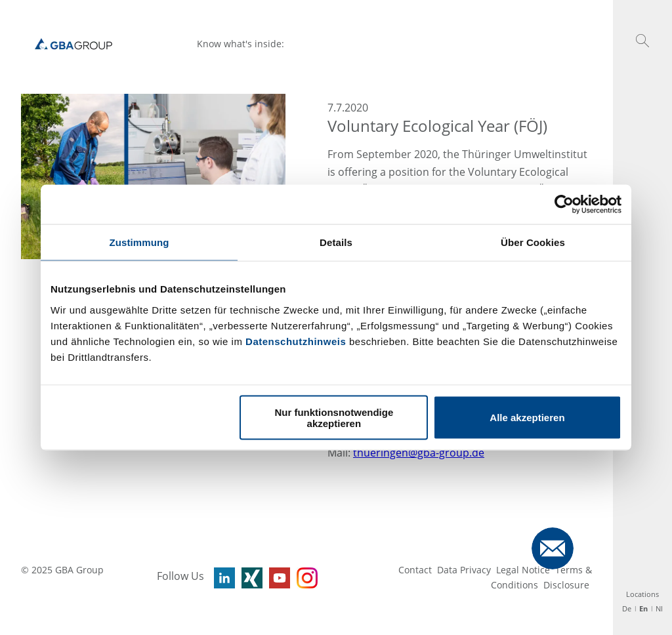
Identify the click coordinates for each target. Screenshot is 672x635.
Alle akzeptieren (527, 418)
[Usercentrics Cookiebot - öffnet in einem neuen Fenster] (564, 205)
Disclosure (566, 585)
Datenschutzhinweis (296, 341)
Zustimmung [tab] (139, 242)
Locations (642, 594)
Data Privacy (464, 570)
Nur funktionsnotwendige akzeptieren (334, 417)
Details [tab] (336, 242)
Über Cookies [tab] (533, 242)
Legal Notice (523, 570)
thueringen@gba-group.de (419, 453)
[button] (642, 41)
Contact (415, 570)
